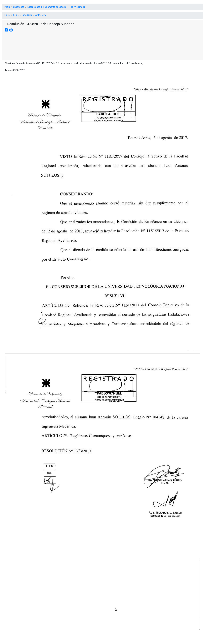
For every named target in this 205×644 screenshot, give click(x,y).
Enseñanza (19, 7)
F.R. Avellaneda (77, 7)
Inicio (7, 7)
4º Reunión (41, 15)
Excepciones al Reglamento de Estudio (47, 7)
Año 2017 (27, 15)
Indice (16, 15)
